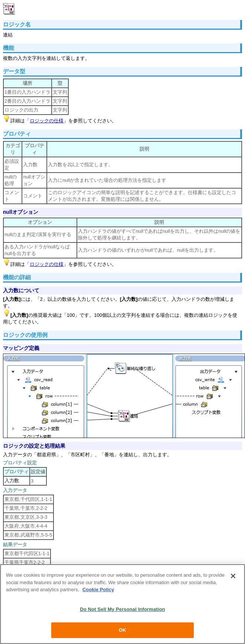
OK (122, 630)
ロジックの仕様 (47, 121)
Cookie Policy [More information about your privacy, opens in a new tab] (98, 590)
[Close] (233, 576)
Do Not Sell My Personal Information (122, 609)
